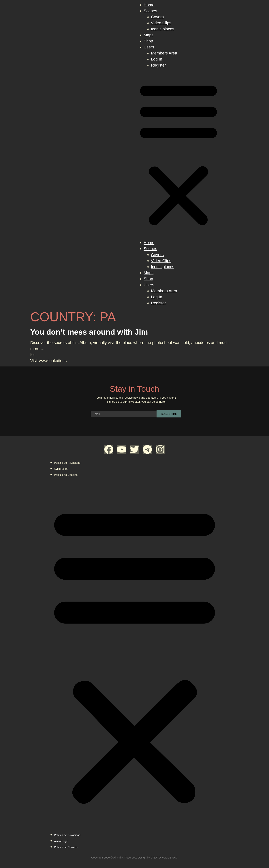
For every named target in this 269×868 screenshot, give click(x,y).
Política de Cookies (66, 475)
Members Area (164, 53)
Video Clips (161, 23)
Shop (148, 41)
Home (149, 5)
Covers (157, 17)
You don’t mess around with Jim (89, 332)
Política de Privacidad (67, 463)
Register (159, 65)
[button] (178, 154)
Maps (149, 35)
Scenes (150, 11)
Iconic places (163, 29)
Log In (157, 59)
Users (149, 47)
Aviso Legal (61, 469)
